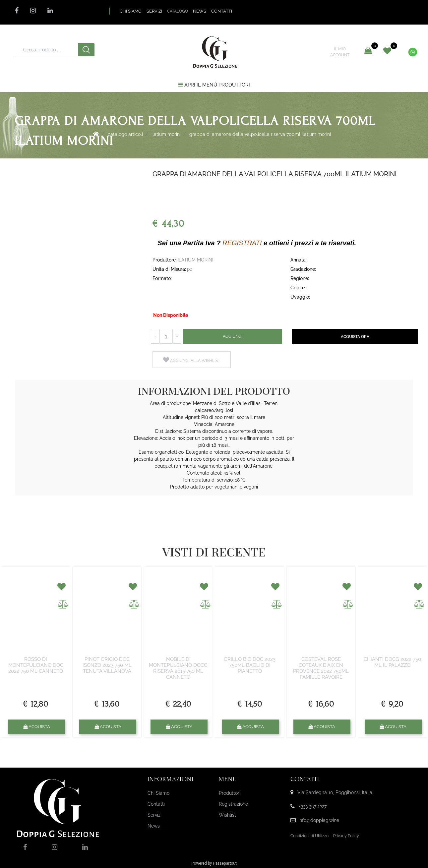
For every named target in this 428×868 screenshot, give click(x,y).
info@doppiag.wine (319, 820)
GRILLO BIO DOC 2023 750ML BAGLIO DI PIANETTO (250, 665)
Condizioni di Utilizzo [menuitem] (309, 836)
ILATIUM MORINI (166, 134)
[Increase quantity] (177, 336)
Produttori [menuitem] (230, 793)
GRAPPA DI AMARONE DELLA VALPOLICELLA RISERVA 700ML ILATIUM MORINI (260, 134)
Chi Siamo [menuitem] (158, 793)
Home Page (96, 134)
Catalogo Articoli (125, 134)
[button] (86, 50)
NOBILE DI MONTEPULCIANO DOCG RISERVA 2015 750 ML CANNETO (178, 668)
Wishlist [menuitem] (227, 815)
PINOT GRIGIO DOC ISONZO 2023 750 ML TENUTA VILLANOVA (107, 665)
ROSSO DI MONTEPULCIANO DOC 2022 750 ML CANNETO (36, 665)
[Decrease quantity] (155, 336)
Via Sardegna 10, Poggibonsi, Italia (335, 792)
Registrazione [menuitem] (233, 804)
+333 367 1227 (313, 806)
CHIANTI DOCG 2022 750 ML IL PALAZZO (392, 662)
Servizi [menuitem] (154, 815)
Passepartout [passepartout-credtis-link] (225, 863)
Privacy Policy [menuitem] (346, 836)
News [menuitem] (154, 826)
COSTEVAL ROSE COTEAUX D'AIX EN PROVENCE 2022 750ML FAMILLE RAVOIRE (321, 668)
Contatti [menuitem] (156, 804)
